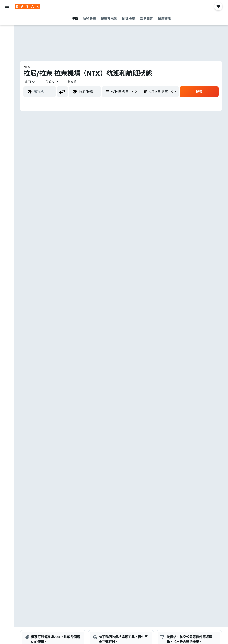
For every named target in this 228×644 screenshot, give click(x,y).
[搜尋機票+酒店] (7, 44)
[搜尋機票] (7, 19)
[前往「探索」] (7, 56)
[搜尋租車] (7, 36)
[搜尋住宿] (7, 27)
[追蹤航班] (7, 65)
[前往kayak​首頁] (27, 6)
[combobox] (74, 82)
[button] (7, 6)
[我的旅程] (7, 85)
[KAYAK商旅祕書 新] (7, 73)
